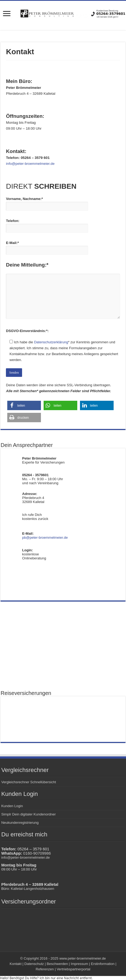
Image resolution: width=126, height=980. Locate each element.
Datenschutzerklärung (51, 342)
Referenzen (45, 969)
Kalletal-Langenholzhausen (32, 889)
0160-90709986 (37, 853)
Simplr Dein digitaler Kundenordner (29, 814)
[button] (24, 405)
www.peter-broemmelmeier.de (83, 958)
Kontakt (16, 964)
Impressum (79, 964)
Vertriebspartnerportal (73, 969)
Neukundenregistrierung (20, 823)
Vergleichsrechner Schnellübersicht (29, 782)
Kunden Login (12, 806)
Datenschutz (34, 964)
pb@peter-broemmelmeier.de (45, 538)
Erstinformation (103, 964)
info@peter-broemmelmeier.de (26, 857)
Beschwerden (57, 964)
